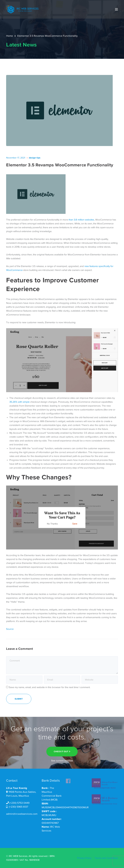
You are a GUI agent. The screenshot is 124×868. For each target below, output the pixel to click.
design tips (35, 158)
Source (10, 629)
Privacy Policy (84, 858)
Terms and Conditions (106, 858)
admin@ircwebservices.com (22, 814)
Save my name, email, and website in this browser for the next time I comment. (50, 687)
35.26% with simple (19, 402)
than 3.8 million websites (81, 220)
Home (10, 36)
